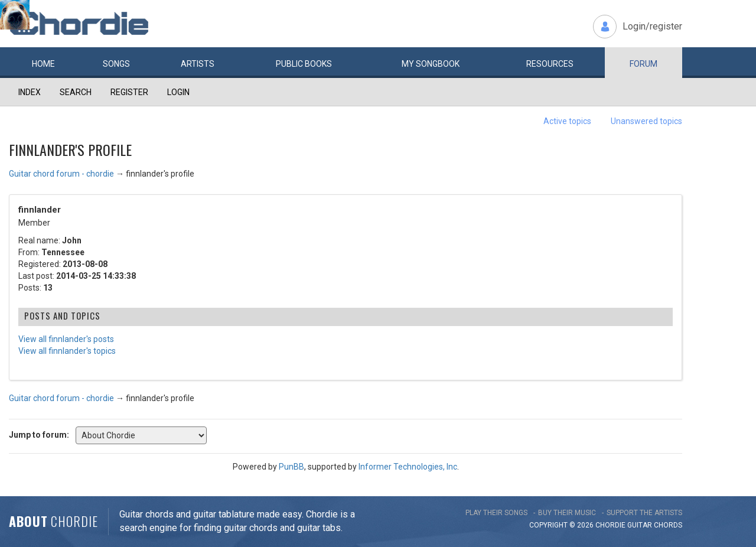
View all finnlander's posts (66, 339)
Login (178, 92)
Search (76, 92)
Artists (198, 64)
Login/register (652, 26)
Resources (550, 64)
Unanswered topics (646, 121)
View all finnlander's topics (67, 351)
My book (431, 64)
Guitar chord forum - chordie (61, 174)
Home (43, 64)
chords (668, 525)
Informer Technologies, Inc (408, 467)
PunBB (291, 467)
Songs (116, 64)
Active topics (567, 121)
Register (129, 92)
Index (30, 92)
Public (304, 64)
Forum (643, 64)
